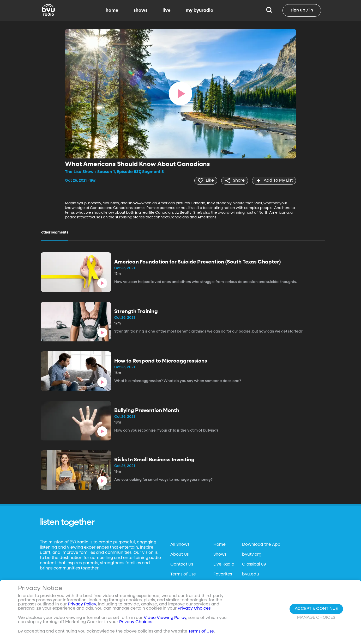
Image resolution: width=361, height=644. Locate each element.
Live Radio (224, 565)
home (112, 10)
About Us (179, 555)
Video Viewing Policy (165, 618)
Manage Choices (316, 618)
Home (219, 545)
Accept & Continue (316, 609)
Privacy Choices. (195, 609)
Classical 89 (254, 565)
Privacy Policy (82, 604)
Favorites (223, 574)
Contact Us (182, 565)
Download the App (261, 545)
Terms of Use (183, 574)
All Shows (180, 545)
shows (140, 10)
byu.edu (251, 574)
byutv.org (252, 555)
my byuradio (200, 10)
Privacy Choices (136, 622)
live (167, 10)
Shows (220, 555)
